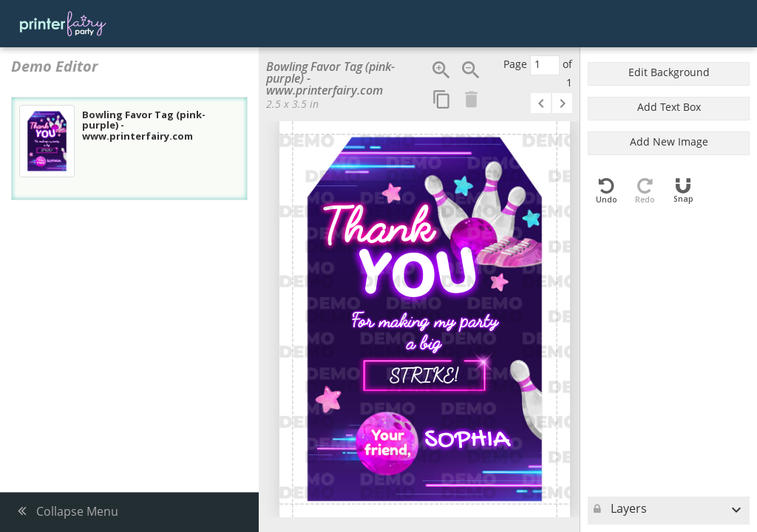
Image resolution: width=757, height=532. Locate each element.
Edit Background (669, 74)
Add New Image (669, 143)
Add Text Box (669, 108)
